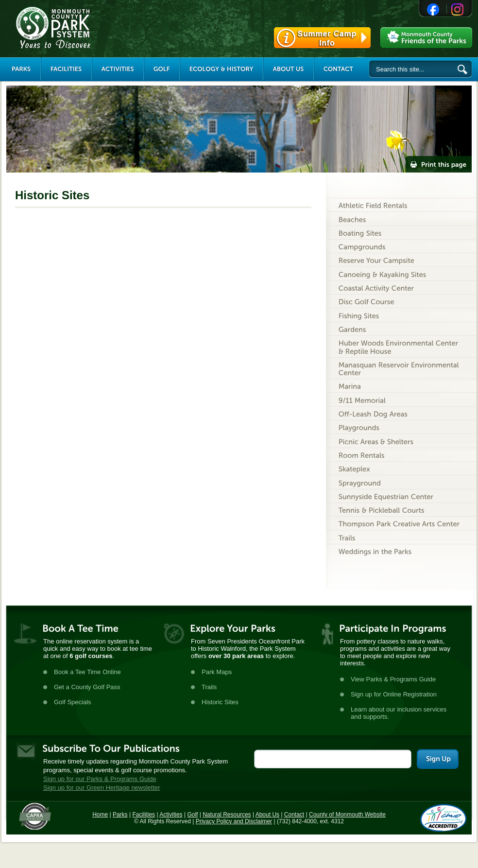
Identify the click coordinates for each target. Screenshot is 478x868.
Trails (209, 687)
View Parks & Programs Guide (393, 679)
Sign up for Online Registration (394, 694)
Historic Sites (220, 702)
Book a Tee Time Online (87, 672)
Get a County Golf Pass (87, 687)
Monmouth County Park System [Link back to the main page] (82, 28)
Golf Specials (73, 702)
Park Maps (217, 672)
